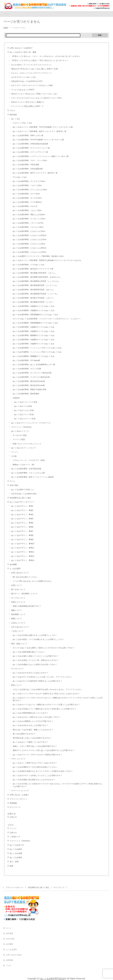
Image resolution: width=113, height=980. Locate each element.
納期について (16, 619)
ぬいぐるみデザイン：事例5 (22, 523)
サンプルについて (18, 598)
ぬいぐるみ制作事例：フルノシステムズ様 (28, 473)
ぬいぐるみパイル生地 (23, 406)
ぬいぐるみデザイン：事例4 (22, 519)
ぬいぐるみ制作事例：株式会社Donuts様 (29, 381)
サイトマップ (15, 807)
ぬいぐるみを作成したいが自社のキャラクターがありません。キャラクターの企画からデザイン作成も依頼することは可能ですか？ (58, 785)
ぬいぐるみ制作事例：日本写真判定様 (26, 469)
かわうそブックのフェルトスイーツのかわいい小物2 (32, 85)
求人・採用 (14, 862)
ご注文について (17, 631)
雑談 (11, 866)
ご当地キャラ (15, 837)
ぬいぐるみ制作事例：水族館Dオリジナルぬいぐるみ (34, 331)
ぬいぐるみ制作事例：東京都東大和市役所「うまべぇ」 (35, 273)
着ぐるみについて (18, 589)
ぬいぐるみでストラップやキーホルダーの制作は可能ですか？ (37, 755)
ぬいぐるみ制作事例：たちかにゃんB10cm (30, 235)
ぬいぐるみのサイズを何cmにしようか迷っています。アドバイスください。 (43, 677)
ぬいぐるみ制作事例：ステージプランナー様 (30, 152)
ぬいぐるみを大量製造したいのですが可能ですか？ (33, 721)
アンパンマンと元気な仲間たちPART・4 (27, 106)
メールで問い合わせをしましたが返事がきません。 (33, 581)
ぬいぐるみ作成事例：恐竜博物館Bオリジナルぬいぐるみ (35, 323)
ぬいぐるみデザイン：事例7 (22, 531)
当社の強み (14, 485)
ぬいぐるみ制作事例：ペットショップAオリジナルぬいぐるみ (37, 348)
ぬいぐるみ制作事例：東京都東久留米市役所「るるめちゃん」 (37, 277)
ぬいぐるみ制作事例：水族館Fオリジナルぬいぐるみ (33, 344)
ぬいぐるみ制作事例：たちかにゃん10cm (29, 231)
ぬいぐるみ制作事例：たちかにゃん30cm (29, 244)
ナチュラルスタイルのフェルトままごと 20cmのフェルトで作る (37, 98)
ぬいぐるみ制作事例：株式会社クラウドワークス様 (33, 269)
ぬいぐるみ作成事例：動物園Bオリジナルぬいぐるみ (34, 356)
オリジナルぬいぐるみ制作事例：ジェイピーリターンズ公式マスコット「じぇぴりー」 (47, 319)
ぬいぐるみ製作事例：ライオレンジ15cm (29, 219)
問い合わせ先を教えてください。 (26, 577)
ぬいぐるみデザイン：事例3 (22, 515)
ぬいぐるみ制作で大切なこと (23, 490)
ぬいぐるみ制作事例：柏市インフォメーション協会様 (32, 477)
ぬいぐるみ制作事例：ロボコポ (25, 206)
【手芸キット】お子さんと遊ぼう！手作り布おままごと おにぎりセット (40, 60)
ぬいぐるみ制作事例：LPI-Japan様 (26, 360)
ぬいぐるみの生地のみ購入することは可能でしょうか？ (35, 635)
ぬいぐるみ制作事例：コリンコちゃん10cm (30, 190)
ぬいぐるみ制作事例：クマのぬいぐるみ (29, 265)
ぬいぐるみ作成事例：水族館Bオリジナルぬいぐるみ (34, 310)
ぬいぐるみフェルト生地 (24, 410)
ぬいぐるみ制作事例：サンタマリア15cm (29, 181)
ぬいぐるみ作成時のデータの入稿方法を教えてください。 (36, 767)
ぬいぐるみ (16, 119)
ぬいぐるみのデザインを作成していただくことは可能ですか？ (37, 775)
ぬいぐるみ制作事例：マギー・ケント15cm (30, 160)
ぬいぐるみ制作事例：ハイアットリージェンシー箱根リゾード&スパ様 (41, 156)
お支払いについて (18, 623)
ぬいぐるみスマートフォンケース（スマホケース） (31, 423)
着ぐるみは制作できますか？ (24, 734)
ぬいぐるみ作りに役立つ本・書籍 (23, 52)
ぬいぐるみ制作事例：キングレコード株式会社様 (32, 373)
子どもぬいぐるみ (20, 177)
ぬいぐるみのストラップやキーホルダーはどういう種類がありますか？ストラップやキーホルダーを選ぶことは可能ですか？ (58, 699)
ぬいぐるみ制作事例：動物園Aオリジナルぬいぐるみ (34, 335)
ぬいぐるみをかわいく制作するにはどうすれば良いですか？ (36, 717)
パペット (15, 452)
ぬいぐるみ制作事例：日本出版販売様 (28, 169)
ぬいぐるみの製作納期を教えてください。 (29, 652)
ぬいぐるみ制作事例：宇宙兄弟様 (26, 165)
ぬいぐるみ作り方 (17, 845)
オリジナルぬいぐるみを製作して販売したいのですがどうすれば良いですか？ (44, 648)
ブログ (12, 111)
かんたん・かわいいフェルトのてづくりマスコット (31, 73)
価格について (16, 610)
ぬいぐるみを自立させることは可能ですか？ (30, 725)
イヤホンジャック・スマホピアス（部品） (29, 460)
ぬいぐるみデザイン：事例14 (23, 560)
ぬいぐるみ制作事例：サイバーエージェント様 (31, 148)
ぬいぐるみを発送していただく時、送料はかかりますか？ (36, 660)
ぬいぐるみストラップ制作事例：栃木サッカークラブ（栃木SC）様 (40, 131)
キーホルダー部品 (20, 435)
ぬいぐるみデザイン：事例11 (23, 548)
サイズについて (17, 669)
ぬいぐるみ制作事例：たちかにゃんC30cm (30, 252)
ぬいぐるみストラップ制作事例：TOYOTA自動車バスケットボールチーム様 (43, 127)
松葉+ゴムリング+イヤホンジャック (27, 444)
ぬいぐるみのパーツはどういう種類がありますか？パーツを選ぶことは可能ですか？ (46, 705)
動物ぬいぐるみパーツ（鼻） (24, 465)
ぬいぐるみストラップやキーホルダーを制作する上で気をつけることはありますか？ (46, 694)
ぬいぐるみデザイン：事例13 (23, 556)
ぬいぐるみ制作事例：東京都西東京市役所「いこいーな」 (36, 294)
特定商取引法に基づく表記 (20, 498)
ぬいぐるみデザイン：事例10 (23, 544)
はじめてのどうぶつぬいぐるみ (24, 77)
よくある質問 (15, 569)
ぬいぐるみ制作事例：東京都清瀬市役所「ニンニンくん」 (36, 285)
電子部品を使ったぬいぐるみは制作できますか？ (32, 738)
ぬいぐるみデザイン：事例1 (22, 506)
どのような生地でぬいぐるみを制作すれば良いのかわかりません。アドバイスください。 (48, 689)
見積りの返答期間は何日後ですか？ (27, 606)
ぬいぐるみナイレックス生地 (26, 402)
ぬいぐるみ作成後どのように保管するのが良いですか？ (35, 665)
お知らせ (12, 814)
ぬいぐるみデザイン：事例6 (22, 527)
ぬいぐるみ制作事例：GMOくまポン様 (28, 136)
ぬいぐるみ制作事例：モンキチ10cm (27, 198)
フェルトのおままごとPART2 (23, 90)
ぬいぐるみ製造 (16, 858)
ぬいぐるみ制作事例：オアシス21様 (27, 369)
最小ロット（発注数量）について (24, 594)
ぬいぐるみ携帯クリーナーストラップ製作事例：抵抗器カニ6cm (38, 256)
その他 (14, 456)
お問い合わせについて (20, 573)
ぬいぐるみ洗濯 (16, 853)
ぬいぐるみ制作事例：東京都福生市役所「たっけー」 (34, 302)
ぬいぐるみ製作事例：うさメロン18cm (28, 227)
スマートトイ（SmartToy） (22, 427)
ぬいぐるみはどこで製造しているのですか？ (30, 742)
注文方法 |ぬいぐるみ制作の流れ (24, 494)
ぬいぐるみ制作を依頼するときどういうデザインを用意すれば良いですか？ (43, 771)
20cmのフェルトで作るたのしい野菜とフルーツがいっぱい (35, 94)
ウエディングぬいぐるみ (22, 123)
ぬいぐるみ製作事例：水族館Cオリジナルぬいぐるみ (34, 327)
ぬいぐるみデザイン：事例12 (23, 552)
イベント (13, 828)
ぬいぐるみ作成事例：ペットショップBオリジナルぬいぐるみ (37, 352)
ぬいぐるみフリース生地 (24, 414)
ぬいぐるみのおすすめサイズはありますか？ (30, 673)
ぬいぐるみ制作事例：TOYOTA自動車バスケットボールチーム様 (38, 140)
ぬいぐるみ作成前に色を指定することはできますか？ (34, 780)
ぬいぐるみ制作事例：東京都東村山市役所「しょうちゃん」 (36, 281)
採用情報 (13, 803)
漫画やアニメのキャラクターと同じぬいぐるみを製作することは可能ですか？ (44, 750)
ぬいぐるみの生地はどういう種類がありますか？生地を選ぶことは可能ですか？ (44, 709)
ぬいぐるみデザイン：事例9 (22, 540)
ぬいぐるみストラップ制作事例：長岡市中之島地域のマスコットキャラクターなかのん (47, 260)
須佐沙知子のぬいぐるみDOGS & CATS (27, 81)
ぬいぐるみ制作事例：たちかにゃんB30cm (30, 248)
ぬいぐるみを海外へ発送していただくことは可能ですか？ (36, 656)
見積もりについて (18, 602)
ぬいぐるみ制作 (16, 849)
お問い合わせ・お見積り (19, 795)
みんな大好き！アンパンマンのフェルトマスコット (31, 65)
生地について (16, 585)
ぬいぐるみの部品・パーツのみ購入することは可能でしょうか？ (38, 639)
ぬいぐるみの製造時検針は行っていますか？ (30, 713)
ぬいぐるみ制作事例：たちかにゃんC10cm (30, 240)
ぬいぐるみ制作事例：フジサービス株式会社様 (31, 377)
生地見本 (16, 398)
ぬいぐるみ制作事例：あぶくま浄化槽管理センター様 (34, 365)
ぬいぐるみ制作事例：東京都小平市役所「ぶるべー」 (34, 298)
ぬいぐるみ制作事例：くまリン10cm (27, 185)
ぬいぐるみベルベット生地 (25, 419)
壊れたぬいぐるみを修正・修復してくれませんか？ (33, 730)
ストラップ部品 (19, 439)
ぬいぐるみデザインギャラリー (22, 502)
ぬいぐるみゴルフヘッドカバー (24, 448)
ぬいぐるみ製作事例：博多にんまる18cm (29, 215)
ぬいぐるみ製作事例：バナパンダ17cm (28, 223)
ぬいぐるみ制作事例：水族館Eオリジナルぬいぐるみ (34, 340)
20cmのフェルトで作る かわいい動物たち (28, 102)
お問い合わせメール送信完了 (21, 48)
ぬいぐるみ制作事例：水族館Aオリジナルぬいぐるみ (34, 306)
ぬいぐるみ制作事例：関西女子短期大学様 (29, 390)
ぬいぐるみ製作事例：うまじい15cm (27, 210)
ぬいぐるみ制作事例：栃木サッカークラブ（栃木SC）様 (35, 173)
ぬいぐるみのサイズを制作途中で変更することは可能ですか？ (37, 681)
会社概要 (13, 564)
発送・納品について (19, 644)
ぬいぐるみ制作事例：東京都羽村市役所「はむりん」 (34, 290)
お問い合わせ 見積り (14, 955)
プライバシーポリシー (19, 799)
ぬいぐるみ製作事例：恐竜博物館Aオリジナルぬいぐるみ (35, 315)
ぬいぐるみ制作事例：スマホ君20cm (27, 202)
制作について (16, 685)
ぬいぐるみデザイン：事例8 (22, 535)
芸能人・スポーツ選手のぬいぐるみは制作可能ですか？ (35, 746)
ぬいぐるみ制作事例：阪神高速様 (26, 394)
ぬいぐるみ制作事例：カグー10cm (26, 194)
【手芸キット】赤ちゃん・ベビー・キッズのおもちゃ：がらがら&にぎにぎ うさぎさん (46, 56)
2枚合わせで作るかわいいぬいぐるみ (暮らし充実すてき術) (35, 69)
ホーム (12, 481)
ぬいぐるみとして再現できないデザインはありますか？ (35, 763)
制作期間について (18, 614)
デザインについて (18, 759)
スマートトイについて (20, 791)
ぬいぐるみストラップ (20, 431)
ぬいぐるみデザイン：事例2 (22, 510)
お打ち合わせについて (20, 627)
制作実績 (13, 115)
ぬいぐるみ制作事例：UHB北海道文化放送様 (30, 144)
